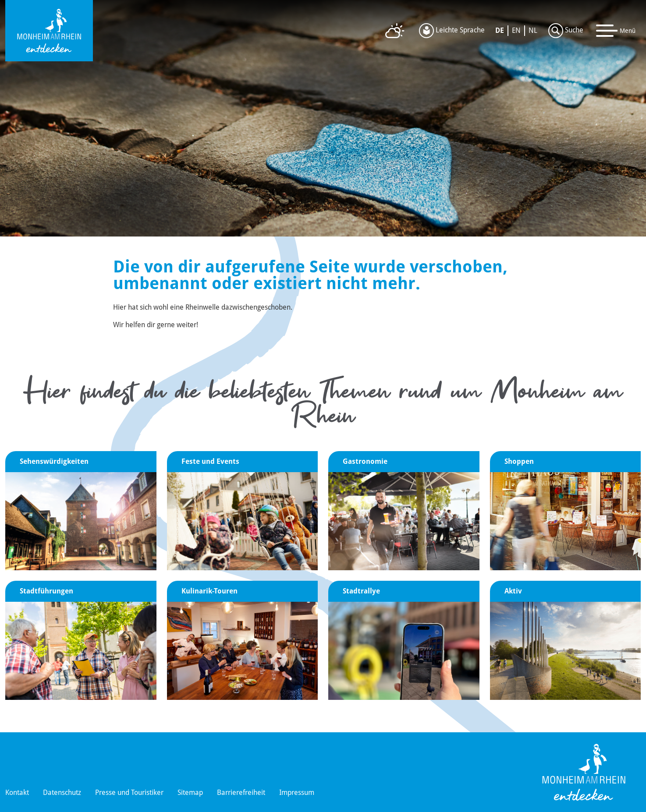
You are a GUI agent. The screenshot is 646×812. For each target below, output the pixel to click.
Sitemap (190, 793)
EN (516, 30)
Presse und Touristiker (129, 793)
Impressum (297, 793)
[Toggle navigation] (616, 31)
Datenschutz (62, 793)
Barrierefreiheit (241, 793)
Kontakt (17, 793)
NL (533, 30)
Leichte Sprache (452, 31)
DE (500, 30)
